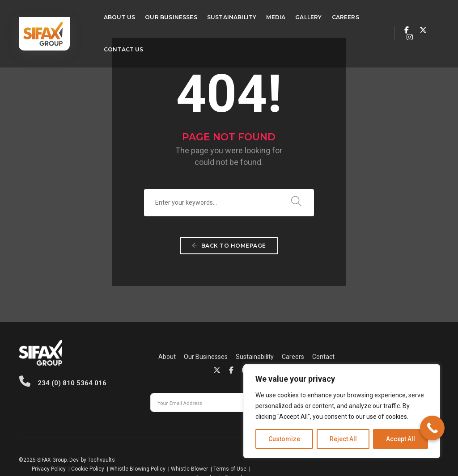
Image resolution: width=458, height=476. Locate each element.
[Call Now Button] (432, 428)
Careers (334, 16)
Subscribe (408, 363)
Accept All (401, 439)
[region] (342, 411)
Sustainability (221, 16)
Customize (284, 439)
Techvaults (101, 445)
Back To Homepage (229, 268)
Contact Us (112, 48)
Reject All (343, 439)
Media (265, 16)
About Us (108, 16)
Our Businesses (160, 16)
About (121, 358)
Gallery (297, 16)
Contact (188, 369)
